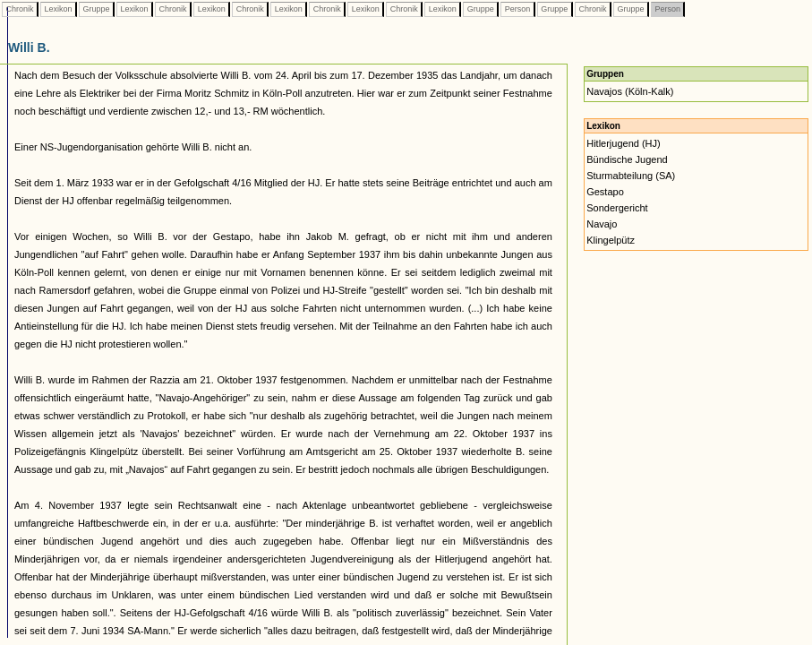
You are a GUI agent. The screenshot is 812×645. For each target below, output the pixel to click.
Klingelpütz (611, 240)
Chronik (20, 9)
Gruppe (96, 9)
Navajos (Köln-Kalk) (630, 91)
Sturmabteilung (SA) (631, 176)
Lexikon (58, 9)
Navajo (602, 224)
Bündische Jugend (627, 159)
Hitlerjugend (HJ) (624, 143)
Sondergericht (617, 208)
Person (517, 9)
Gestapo (605, 192)
